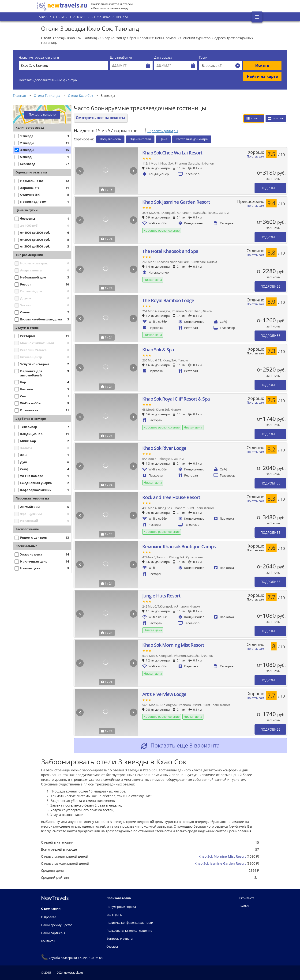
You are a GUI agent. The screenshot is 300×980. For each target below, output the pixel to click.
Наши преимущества (57, 925)
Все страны (114, 915)
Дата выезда (163, 58)
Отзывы (112, 946)
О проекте (49, 917)
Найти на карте (262, 76)
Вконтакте (247, 898)
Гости (203, 58)
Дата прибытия (121, 58)
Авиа (43, 17)
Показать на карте (42, 115)
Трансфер (78, 17)
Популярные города (121, 907)
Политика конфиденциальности (130, 923)
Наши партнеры (53, 933)
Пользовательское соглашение (129, 931)
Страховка (101, 17)
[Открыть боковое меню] (257, 17)
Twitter (244, 906)
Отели (59, 17)
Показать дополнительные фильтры (48, 80)
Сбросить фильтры (163, 131)
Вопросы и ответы (120, 939)
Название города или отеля (39, 58)
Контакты (48, 941)
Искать (262, 65)
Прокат (122, 17)
